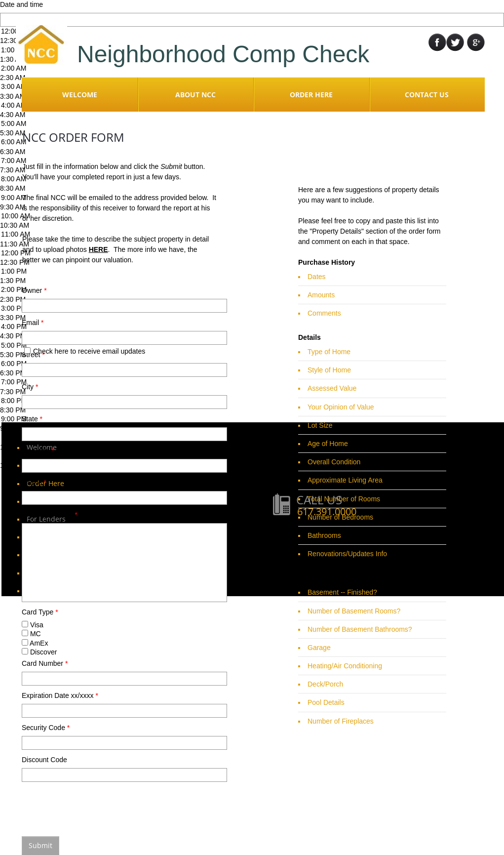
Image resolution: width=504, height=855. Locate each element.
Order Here (311, 95)
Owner (34, 290)
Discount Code (44, 760)
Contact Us (427, 95)
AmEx (35, 643)
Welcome (80, 95)
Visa (33, 625)
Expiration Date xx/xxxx (60, 695)
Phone (34, 483)
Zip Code (38, 450)
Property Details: (50, 515)
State (32, 419)
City (30, 387)
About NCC (195, 95)
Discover (39, 652)
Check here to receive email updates (85, 351)
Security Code (46, 728)
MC (31, 634)
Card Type (40, 612)
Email (33, 323)
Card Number (45, 663)
